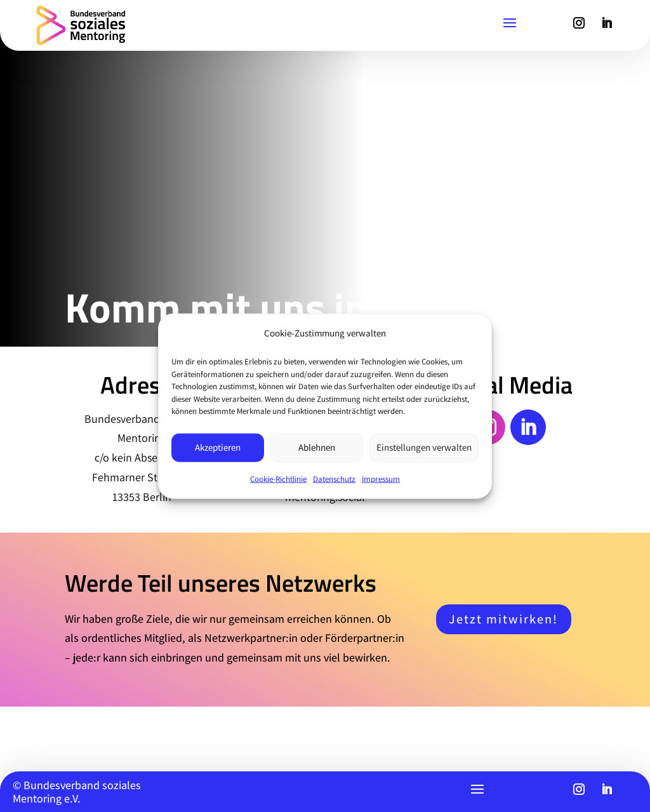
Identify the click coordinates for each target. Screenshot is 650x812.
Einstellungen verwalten (424, 447)
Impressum (381, 478)
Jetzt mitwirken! (503, 619)
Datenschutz (334, 478)
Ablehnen (317, 447)
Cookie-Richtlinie (278, 478)
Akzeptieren (218, 447)
